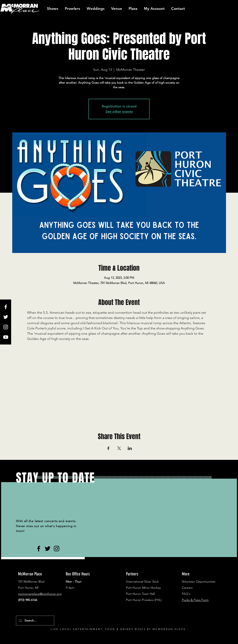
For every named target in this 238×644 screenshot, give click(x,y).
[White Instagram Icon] (6, 327)
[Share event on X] (119, 448)
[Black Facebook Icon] (39, 549)
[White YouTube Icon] (6, 337)
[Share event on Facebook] (108, 448)
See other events (119, 112)
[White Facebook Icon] (6, 307)
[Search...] (35, 621)
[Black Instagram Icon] (57, 549)
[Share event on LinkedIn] (130, 448)
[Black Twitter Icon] (48, 549)
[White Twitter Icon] (6, 317)
